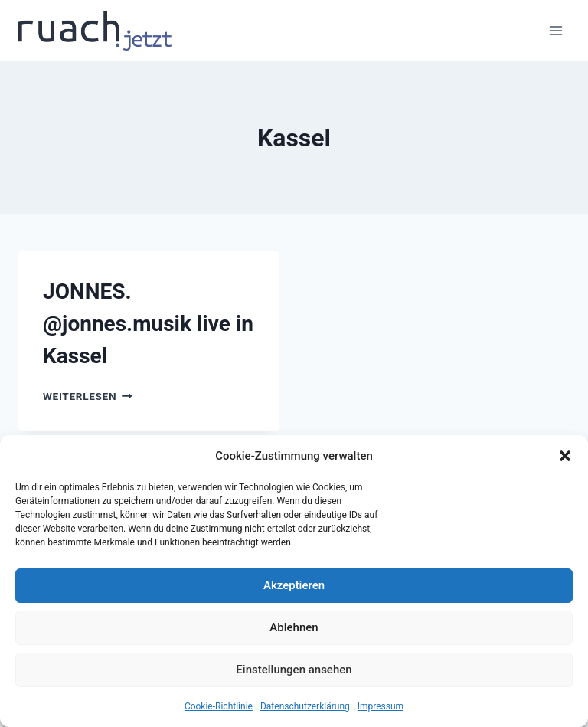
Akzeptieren (294, 585)
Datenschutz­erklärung (305, 706)
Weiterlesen (88, 396)
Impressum (381, 706)
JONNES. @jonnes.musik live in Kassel (148, 324)
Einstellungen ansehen (294, 670)
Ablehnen (294, 627)
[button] (565, 456)
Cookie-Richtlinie (219, 706)
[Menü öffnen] (555, 30)
